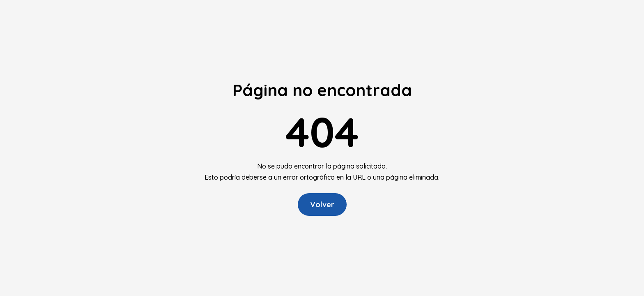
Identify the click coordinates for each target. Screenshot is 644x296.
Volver (322, 205)
